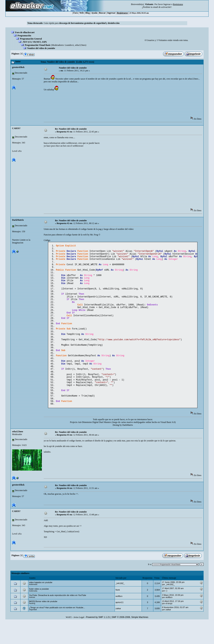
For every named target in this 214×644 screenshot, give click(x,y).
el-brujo (169, 626)
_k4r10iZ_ (120, 606)
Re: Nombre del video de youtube (71, 129)
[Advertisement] (111, 105)
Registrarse (122, 13)
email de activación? (162, 7)
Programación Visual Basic (38, 45)
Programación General (31, 39)
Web (82, 13)
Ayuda (94, 13)
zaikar (118, 631)
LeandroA (69, 45)
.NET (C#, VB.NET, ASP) (34, 42)
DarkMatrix (18, 220)
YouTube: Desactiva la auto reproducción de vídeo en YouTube (58, 618)
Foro (76, 13)
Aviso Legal (79, 640)
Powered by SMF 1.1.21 (98, 640)
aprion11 (120, 625)
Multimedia (33, 607)
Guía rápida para (82, 23)
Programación (24, 36)
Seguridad (33, 632)
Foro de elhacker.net (25, 32)
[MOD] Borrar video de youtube (43, 624)
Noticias (32, 620)
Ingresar (167, 4)
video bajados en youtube (41, 605)
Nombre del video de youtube (41, 48)
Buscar (102, 13)
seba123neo (80, 45)
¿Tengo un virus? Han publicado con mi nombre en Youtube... (57, 630)
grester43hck (18, 67)
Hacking (32, 626)
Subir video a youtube (39, 611)
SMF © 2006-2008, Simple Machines (130, 640)
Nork (118, 612)
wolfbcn (119, 618)
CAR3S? (16, 128)
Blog (88, 13)
